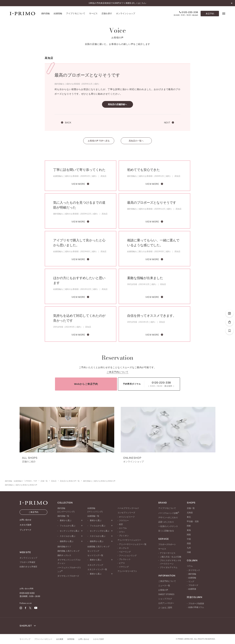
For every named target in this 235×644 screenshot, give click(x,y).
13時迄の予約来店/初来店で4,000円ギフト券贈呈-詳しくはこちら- (118, 3)
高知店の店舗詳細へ (117, 104)
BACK (66, 123)
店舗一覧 (44, 481)
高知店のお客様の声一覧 (70, 481)
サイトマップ (25, 639)
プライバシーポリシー (43, 639)
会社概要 (60, 639)
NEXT (169, 123)
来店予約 (210, 14)
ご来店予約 (33, 512)
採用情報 (71, 639)
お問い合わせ (84, 639)
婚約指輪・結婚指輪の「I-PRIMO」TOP (21, 481)
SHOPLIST (28, 626)
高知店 (54, 481)
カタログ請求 (98, 639)
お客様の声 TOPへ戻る (99, 141)
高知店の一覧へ (136, 141)
